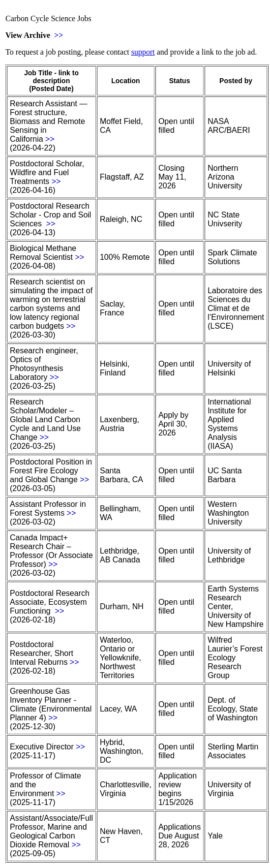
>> (59, 35)
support (143, 52)
